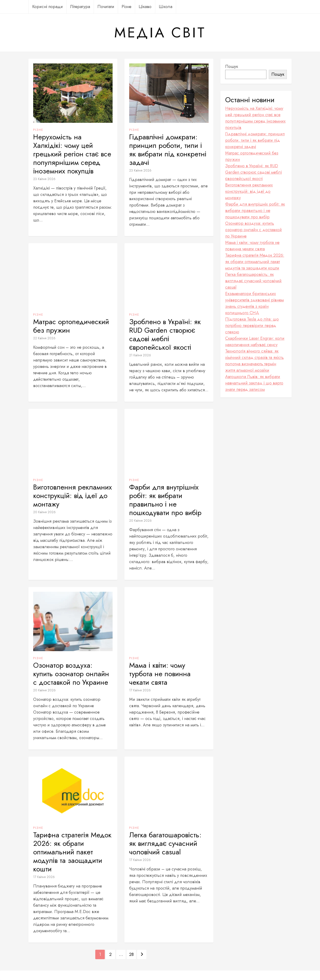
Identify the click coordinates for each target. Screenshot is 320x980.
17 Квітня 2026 (140, 690)
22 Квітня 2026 (44, 338)
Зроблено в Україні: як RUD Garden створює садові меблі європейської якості (165, 335)
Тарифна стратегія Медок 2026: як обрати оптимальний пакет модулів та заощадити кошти (72, 852)
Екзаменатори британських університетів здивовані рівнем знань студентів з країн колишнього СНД (254, 303)
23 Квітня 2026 (44, 179)
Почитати (106, 7)
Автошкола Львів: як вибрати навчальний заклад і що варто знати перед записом (254, 383)
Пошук (232, 66)
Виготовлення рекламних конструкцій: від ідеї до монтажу (73, 496)
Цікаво (145, 7)
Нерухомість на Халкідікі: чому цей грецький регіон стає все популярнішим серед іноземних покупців (72, 154)
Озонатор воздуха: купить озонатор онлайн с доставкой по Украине (71, 674)
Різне (126, 7)
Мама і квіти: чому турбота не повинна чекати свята (160, 674)
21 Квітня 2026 (140, 355)
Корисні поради (48, 7)
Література (80, 7)
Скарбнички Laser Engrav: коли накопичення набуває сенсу (255, 342)
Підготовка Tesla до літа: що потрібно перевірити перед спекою (252, 326)
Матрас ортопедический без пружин (71, 326)
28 (131, 954)
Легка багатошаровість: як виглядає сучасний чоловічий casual (165, 843)
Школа (166, 7)
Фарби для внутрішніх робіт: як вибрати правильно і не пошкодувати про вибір (165, 500)
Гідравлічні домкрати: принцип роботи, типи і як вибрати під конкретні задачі (168, 150)
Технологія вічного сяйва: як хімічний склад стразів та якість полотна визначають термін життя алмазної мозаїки (254, 361)
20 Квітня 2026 (44, 512)
